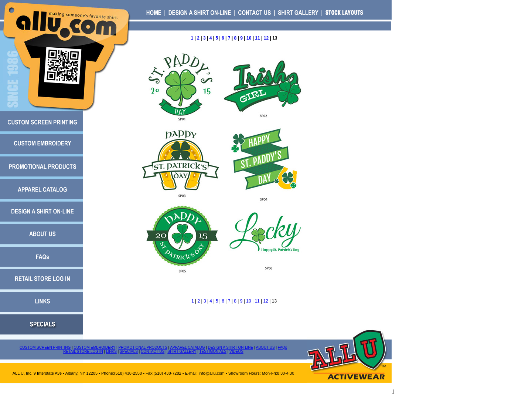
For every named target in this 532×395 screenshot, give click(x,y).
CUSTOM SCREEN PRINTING (45, 347)
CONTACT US (153, 352)
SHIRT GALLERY (182, 352)
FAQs (282, 347)
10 (249, 38)
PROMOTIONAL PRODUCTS (143, 347)
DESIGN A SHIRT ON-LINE (231, 347)
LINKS (111, 352)
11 (257, 38)
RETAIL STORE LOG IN (83, 352)
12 (266, 38)
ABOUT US (265, 347)
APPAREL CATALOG (187, 347)
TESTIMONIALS (213, 352)
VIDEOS (236, 352)
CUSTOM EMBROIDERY (94, 347)
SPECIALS (129, 352)
